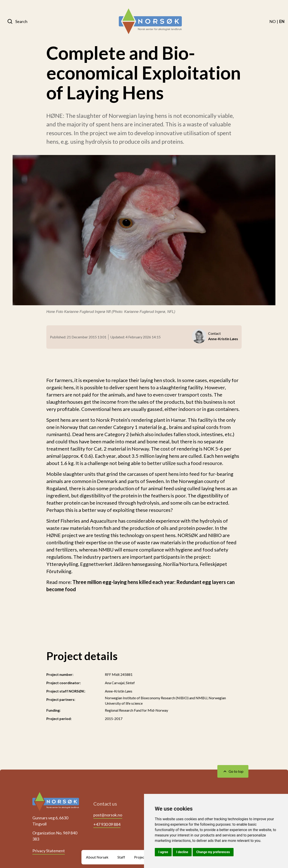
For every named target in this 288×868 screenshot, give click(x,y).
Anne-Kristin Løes (119, 691)
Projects (141, 857)
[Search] (17, 21)
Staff (121, 857)
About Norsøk (97, 857)
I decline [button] (182, 852)
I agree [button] (163, 852)
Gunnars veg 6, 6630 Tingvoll (50, 821)
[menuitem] (272, 21)
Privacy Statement (49, 851)
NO (272, 21)
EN (282, 21)
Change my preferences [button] (213, 852)
